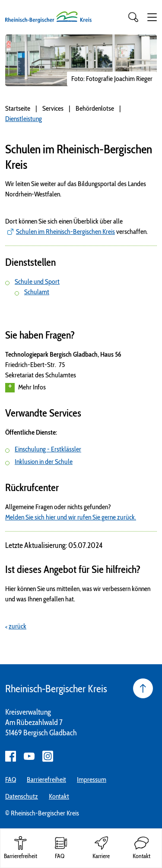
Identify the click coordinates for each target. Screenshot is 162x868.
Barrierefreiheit (46, 779)
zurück (17, 626)
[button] (152, 17)
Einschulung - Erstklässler (48, 449)
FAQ (11, 779)
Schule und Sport (37, 282)
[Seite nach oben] (143, 688)
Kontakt (59, 796)
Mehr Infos (25, 388)
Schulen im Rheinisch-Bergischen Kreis (65, 232)
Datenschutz (22, 796)
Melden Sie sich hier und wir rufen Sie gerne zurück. (71, 517)
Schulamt (37, 292)
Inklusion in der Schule (44, 462)
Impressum (92, 779)
